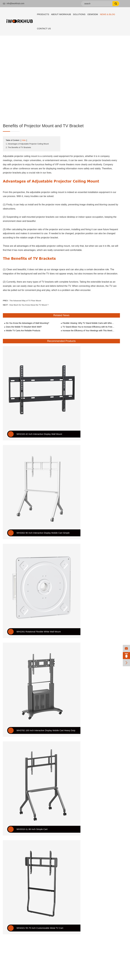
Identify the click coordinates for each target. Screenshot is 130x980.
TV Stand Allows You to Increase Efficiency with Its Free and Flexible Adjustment (89, 327)
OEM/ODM (93, 14)
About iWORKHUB (61, 14)
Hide (24, 140)
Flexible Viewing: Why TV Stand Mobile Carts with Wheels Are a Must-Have (89, 323)
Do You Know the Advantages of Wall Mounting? (28, 323)
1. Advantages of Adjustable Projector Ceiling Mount (27, 144)
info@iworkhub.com (14, 3)
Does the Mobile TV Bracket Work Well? (24, 327)
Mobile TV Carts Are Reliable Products (23, 331)
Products (43, 14)
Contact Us (44, 29)
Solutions (79, 14)
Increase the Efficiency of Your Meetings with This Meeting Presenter (89, 331)
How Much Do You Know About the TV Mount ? (29, 305)
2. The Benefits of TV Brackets (18, 147)
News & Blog (108, 14)
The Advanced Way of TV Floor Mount (25, 301)
